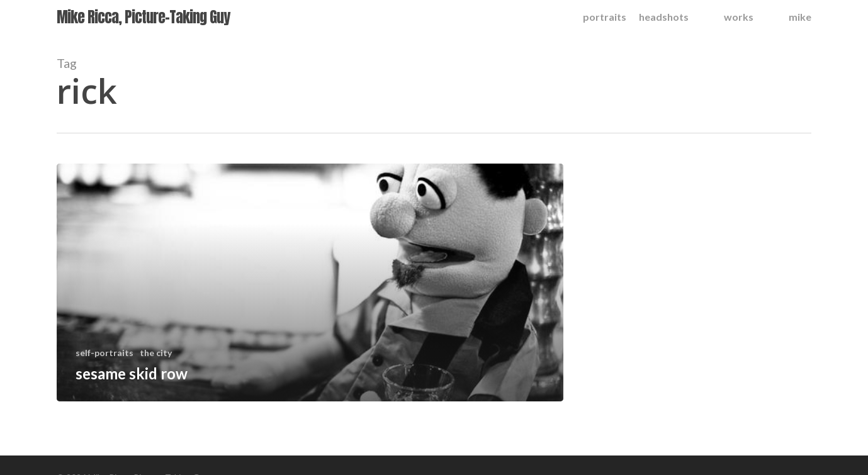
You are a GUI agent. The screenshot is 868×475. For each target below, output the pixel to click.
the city (156, 353)
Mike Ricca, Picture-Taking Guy (143, 17)
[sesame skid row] (310, 282)
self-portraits (104, 353)
